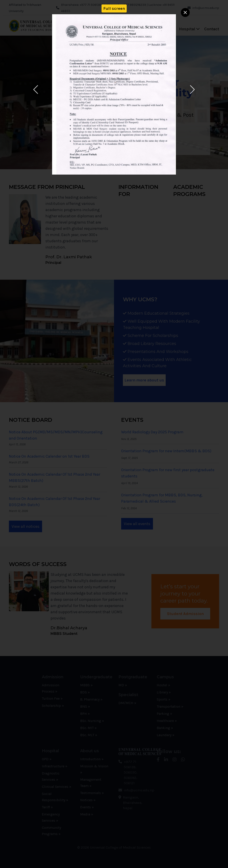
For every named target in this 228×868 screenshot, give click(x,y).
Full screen (114, 8)
